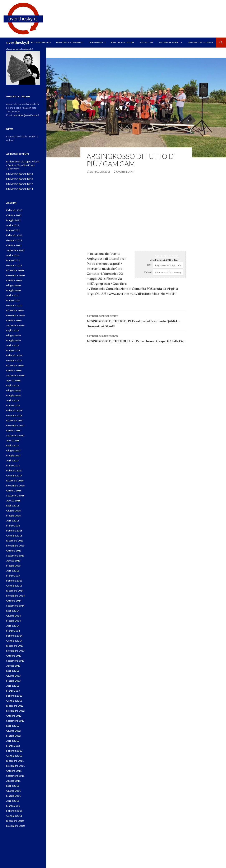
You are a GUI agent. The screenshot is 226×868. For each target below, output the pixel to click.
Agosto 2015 (13, 561)
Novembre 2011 (15, 766)
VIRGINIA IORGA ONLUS (200, 42)
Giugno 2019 (13, 335)
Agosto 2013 (13, 666)
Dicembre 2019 (15, 310)
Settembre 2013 (15, 661)
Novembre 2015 (15, 546)
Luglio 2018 (13, 385)
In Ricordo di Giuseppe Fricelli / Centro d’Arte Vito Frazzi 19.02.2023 (23, 165)
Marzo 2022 (13, 230)
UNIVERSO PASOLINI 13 (20, 179)
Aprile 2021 (13, 255)
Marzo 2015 (13, 576)
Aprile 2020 (13, 295)
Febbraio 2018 (14, 410)
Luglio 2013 (13, 671)
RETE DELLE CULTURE (123, 42)
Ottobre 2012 (14, 716)
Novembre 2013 (15, 651)
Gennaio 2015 (14, 586)
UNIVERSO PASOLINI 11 (20, 189)
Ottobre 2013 (14, 656)
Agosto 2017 (13, 440)
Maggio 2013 (13, 681)
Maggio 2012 (13, 736)
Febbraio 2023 (14, 210)
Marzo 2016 (13, 526)
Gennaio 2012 (14, 756)
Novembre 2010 (15, 826)
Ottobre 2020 (14, 280)
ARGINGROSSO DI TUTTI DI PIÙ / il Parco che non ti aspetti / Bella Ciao (136, 338)
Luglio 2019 (13, 330)
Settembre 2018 (15, 375)
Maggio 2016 (13, 516)
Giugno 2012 (13, 731)
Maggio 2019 (13, 340)
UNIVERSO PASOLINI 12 (20, 184)
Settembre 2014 (15, 606)
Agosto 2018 (13, 380)
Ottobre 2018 (14, 370)
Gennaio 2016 (14, 536)
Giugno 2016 (13, 511)
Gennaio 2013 (14, 701)
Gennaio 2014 (14, 641)
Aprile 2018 (13, 400)
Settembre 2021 (15, 250)
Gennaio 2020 (14, 305)
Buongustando (41, 42)
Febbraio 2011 (14, 811)
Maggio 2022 (13, 220)
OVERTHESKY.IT (97, 42)
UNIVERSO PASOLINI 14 (20, 174)
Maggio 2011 (13, 796)
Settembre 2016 (15, 496)
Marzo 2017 (13, 465)
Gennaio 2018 (14, 415)
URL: (150, 265)
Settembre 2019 (15, 325)
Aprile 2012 (13, 741)
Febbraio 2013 (14, 696)
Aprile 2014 (13, 626)
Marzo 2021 (13, 260)
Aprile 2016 (13, 521)
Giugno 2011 (13, 791)
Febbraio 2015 (14, 581)
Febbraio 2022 (14, 235)
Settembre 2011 (15, 776)
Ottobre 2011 (14, 771)
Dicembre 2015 (15, 541)
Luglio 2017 (13, 445)
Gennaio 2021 (14, 265)
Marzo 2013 (13, 691)
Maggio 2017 (13, 455)
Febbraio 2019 (14, 355)
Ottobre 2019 (14, 320)
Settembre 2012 (15, 721)
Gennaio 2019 (14, 360)
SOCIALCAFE (147, 42)
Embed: (148, 272)
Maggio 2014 (13, 621)
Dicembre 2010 (15, 821)
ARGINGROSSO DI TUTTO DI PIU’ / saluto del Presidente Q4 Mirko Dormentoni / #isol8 (136, 321)
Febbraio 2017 (14, 470)
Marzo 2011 (13, 806)
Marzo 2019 (13, 350)
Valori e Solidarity (171, 42)
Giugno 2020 (13, 285)
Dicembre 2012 (15, 706)
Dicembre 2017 (15, 420)
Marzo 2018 (13, 405)
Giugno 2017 (13, 450)
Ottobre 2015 (14, 551)
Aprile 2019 (13, 345)
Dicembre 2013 (15, 646)
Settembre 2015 (15, 556)
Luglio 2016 (13, 506)
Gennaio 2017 (14, 475)
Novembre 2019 (15, 315)
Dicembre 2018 (15, 365)
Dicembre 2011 (15, 761)
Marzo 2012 (13, 746)
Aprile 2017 (13, 460)
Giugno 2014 (13, 616)
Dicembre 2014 (15, 591)
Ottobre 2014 (14, 601)
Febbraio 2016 (14, 531)
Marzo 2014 (13, 631)
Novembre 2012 (15, 711)
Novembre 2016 (15, 486)
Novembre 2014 (15, 596)
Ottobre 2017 (14, 430)
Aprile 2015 (13, 571)
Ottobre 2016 (14, 491)
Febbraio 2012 (14, 751)
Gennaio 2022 (14, 240)
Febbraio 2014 (14, 636)
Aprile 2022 (13, 225)
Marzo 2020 (13, 300)
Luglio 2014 (13, 611)
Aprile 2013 (13, 686)
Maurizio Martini (167, 256)
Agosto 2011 (13, 781)
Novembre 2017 (15, 425)
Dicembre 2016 (15, 480)
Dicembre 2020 (15, 270)
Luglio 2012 (13, 726)
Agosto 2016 (13, 501)
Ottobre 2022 (14, 215)
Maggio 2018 (13, 395)
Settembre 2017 (15, 435)
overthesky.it (18, 43)
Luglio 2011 (13, 786)
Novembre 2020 (15, 275)
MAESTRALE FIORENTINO (70, 42)
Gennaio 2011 (14, 816)
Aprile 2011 (13, 801)
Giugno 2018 (13, 390)
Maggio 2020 (13, 290)
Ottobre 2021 (14, 245)
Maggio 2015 (13, 566)
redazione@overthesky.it (26, 115)
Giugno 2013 (13, 676)
